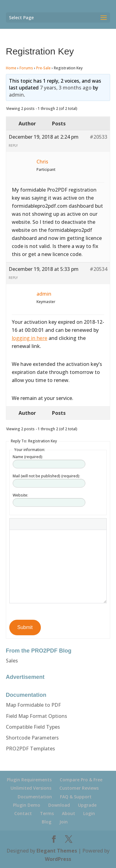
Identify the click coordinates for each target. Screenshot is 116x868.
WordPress (58, 859)
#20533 (99, 137)
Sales (12, 661)
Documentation (35, 797)
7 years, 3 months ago (66, 88)
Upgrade (87, 805)
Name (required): (28, 457)
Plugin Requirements (29, 780)
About (69, 813)
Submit (25, 627)
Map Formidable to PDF (33, 705)
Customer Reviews (79, 788)
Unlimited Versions (31, 788)
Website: (20, 495)
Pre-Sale (43, 68)
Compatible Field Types (33, 727)
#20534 (99, 269)
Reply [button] (13, 145)
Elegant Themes (57, 851)
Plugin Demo (27, 805)
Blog (47, 822)
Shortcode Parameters (32, 738)
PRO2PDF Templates (30, 749)
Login (89, 813)
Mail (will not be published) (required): (46, 476)
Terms (47, 813)
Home (11, 68)
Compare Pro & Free (81, 780)
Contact (23, 813)
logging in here (30, 338)
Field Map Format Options (37, 716)
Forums (26, 68)
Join (64, 822)
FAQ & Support (76, 797)
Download (59, 805)
